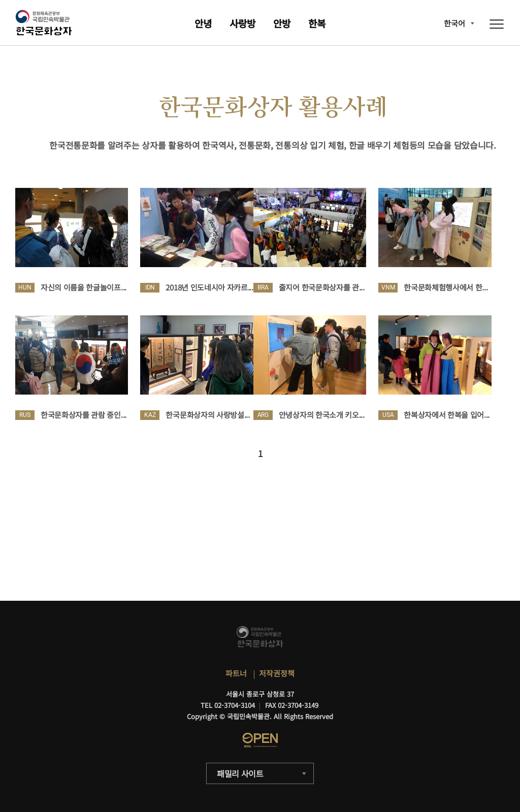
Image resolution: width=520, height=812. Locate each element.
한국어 (454, 23)
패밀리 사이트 (240, 773)
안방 (282, 23)
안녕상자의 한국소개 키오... (322, 415)
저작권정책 (277, 673)
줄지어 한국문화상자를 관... (322, 287)
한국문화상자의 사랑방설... (207, 415)
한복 (317, 23)
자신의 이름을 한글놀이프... (84, 287)
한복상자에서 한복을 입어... (447, 415)
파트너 (236, 673)
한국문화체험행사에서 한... (446, 287)
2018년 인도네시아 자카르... (209, 287)
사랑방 (242, 23)
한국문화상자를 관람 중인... (84, 415)
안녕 (203, 23)
